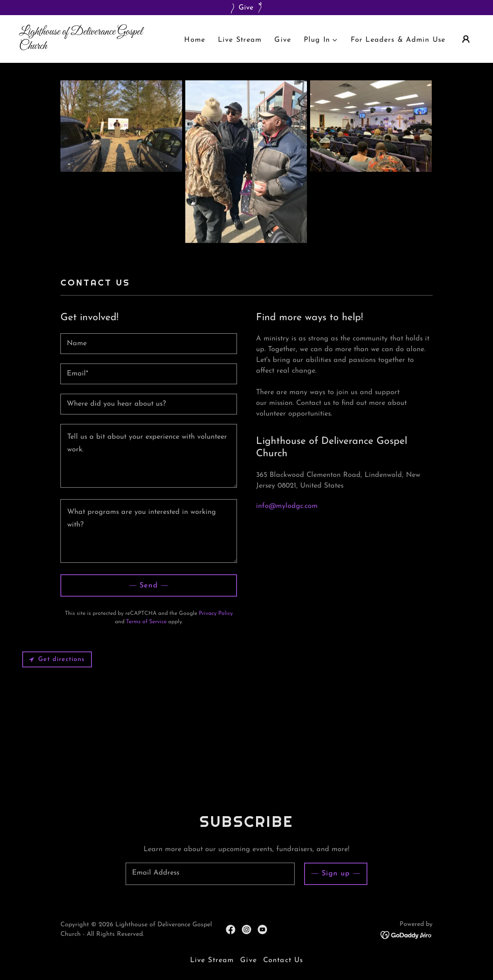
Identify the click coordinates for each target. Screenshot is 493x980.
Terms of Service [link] (146, 622)
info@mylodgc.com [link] (287, 506)
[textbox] (149, 344)
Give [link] (283, 40)
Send (149, 586)
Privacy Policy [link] (216, 613)
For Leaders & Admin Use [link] (398, 40)
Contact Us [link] (283, 960)
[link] (83, 47)
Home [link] (195, 40)
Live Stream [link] (240, 40)
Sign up (336, 874)
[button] (321, 40)
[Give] (246, 8)
